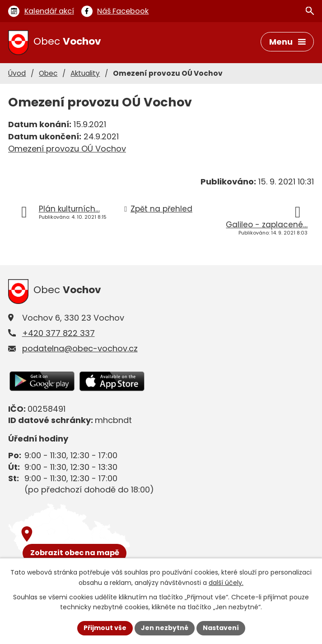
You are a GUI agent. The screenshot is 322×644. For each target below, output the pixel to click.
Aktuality (85, 73)
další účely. (226, 583)
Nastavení (221, 628)
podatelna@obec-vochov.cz (80, 348)
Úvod (17, 73)
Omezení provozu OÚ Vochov (67, 149)
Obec (48, 73)
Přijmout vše (105, 628)
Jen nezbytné (165, 628)
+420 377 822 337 (58, 333)
